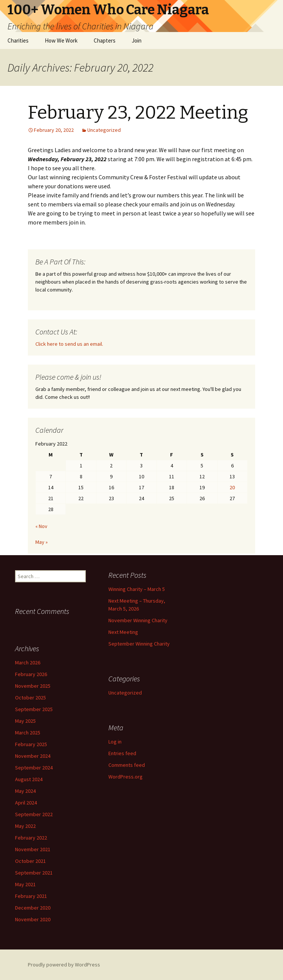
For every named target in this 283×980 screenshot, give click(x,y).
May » (42, 542)
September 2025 (34, 709)
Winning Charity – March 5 (137, 589)
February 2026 (31, 674)
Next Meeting (123, 632)
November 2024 (33, 756)
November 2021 (33, 849)
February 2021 (31, 896)
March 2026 (28, 662)
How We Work (61, 40)
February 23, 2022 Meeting (138, 113)
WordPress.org (126, 777)
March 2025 (28, 733)
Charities (18, 40)
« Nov (41, 526)
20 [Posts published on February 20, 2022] (232, 487)
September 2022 (34, 814)
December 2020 (33, 908)
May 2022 (25, 826)
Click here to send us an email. (69, 344)
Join (137, 40)
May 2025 (25, 721)
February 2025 (31, 744)
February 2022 (31, 838)
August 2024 (29, 779)
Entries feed (122, 753)
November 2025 (33, 686)
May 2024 (25, 791)
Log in (115, 742)
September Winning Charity (139, 644)
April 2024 (26, 803)
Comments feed (127, 765)
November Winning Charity (138, 620)
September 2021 (34, 873)
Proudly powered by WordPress (64, 965)
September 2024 (34, 768)
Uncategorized (104, 130)
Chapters (105, 40)
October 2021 (30, 861)
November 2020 (33, 919)
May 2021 (25, 884)
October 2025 (30, 698)
